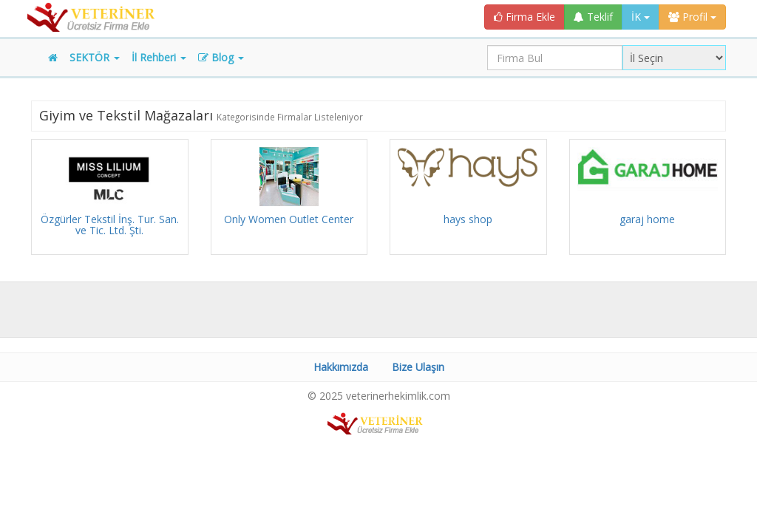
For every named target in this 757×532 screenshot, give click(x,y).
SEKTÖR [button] (95, 57)
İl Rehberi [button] (159, 57)
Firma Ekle (525, 17)
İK (641, 17)
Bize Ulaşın (418, 367)
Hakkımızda (341, 367)
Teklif (593, 17)
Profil (692, 17)
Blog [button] (221, 57)
